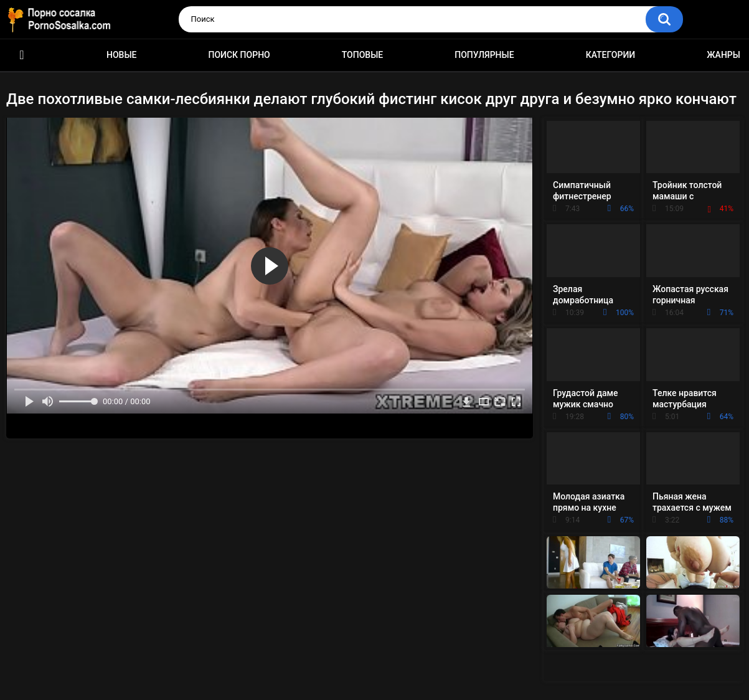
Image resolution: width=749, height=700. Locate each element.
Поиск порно (239, 55)
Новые (121, 55)
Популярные (484, 55)
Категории (611, 55)
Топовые (362, 55)
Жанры (723, 55)
